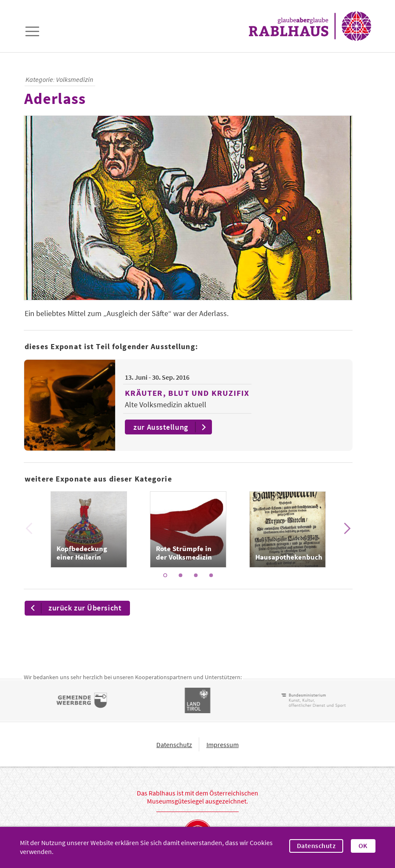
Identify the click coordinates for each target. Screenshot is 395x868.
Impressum (223, 745)
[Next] (347, 528)
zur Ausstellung (172, 427)
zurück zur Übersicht (73, 608)
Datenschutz (316, 846)
